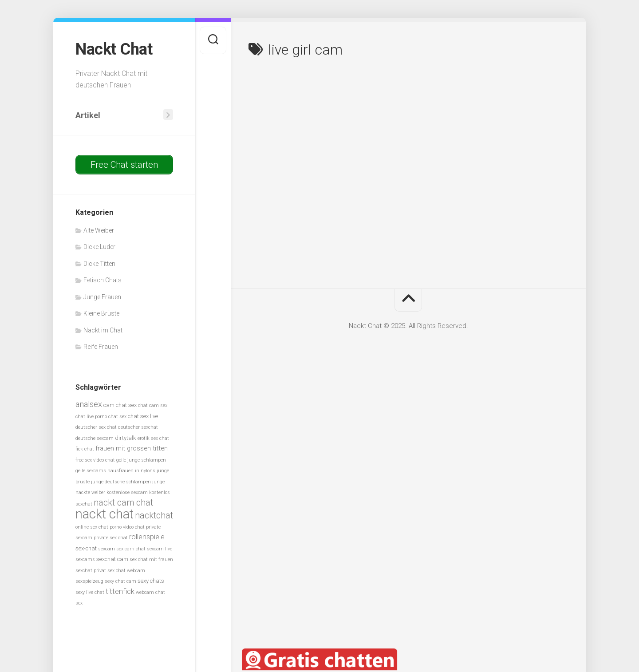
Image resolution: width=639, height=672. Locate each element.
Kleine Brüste (101, 313)
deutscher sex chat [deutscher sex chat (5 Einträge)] (96, 427)
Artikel (88, 115)
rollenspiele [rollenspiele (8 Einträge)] (147, 537)
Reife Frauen (101, 347)
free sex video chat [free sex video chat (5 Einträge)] (95, 460)
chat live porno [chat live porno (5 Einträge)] (91, 417)
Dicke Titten (99, 264)
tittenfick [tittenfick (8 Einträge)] (120, 591)
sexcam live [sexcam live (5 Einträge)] (160, 549)
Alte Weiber (99, 230)
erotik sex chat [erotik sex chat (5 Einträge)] (153, 438)
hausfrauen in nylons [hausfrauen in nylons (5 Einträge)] (131, 471)
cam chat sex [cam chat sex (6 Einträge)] (120, 405)
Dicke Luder (99, 247)
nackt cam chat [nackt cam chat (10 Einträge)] (123, 503)
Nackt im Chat (103, 330)
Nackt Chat (114, 49)
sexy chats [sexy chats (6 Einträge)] (151, 581)
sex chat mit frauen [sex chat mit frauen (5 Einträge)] (151, 559)
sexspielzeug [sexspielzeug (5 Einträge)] (89, 581)
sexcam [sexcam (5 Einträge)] (106, 549)
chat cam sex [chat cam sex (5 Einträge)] (153, 405)
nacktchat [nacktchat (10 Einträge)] (154, 516)
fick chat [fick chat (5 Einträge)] (85, 449)
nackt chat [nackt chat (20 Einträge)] (105, 514)
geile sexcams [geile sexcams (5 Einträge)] (91, 471)
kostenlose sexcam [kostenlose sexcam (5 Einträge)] (127, 492)
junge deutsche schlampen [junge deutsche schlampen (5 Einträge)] (121, 482)
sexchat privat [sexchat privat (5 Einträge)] (91, 571)
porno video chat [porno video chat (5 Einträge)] (127, 527)
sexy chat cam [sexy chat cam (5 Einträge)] (120, 581)
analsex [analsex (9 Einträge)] (89, 404)
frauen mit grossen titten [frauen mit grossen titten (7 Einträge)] (132, 448)
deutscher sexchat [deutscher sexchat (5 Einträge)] (138, 427)
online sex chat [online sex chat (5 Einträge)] (92, 527)
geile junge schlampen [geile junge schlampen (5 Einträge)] (141, 460)
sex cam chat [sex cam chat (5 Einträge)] (131, 549)
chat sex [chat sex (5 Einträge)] (117, 417)
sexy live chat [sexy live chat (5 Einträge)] (90, 592)
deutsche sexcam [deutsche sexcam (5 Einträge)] (95, 438)
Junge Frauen (102, 297)
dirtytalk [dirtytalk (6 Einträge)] (126, 438)
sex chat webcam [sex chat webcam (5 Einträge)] (126, 571)
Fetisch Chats (103, 280)
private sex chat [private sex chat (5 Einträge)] (111, 538)
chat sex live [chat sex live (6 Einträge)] (143, 416)
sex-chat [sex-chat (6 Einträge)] (86, 548)
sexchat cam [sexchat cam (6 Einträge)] (112, 559)
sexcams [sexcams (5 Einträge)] (85, 559)
